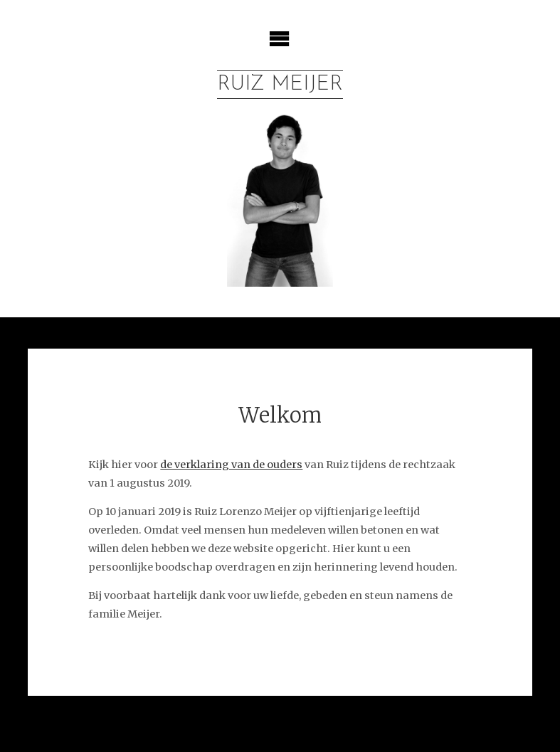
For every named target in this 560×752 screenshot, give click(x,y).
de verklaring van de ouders (231, 465)
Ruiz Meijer (280, 84)
